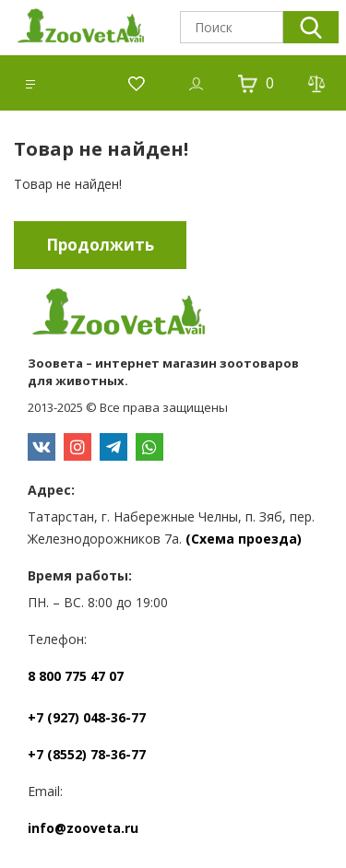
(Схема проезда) (244, 539)
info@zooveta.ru (83, 828)
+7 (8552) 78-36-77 (87, 754)
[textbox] (232, 27)
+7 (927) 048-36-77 (87, 717)
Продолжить (100, 245)
